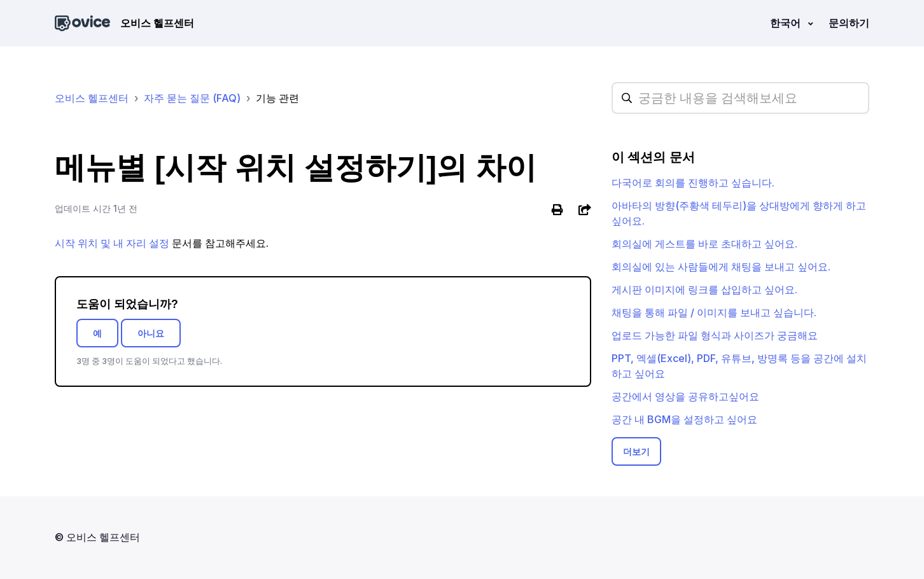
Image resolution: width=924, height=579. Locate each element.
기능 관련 (277, 98)
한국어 (787, 23)
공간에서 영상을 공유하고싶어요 (685, 396)
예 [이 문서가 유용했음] (97, 333)
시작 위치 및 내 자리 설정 (112, 243)
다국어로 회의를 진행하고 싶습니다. (693, 183)
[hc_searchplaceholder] (740, 98)
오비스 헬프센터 (92, 98)
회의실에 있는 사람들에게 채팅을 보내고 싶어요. (721, 267)
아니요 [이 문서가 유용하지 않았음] (151, 333)
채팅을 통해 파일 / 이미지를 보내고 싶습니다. (714, 312)
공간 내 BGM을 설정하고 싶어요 (684, 419)
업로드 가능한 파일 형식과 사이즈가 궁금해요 (715, 335)
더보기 (636, 451)
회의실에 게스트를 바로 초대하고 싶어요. (704, 244)
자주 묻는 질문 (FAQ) (192, 98)
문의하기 (849, 23)
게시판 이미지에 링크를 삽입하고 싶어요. (704, 289)
